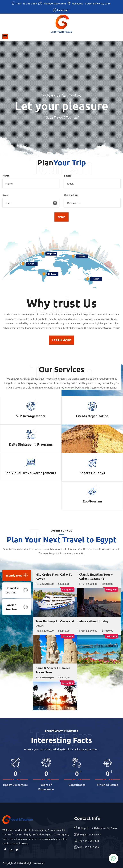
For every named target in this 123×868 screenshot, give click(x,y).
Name (6, 175)
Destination (71, 195)
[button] (61, 10)
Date (5, 195)
